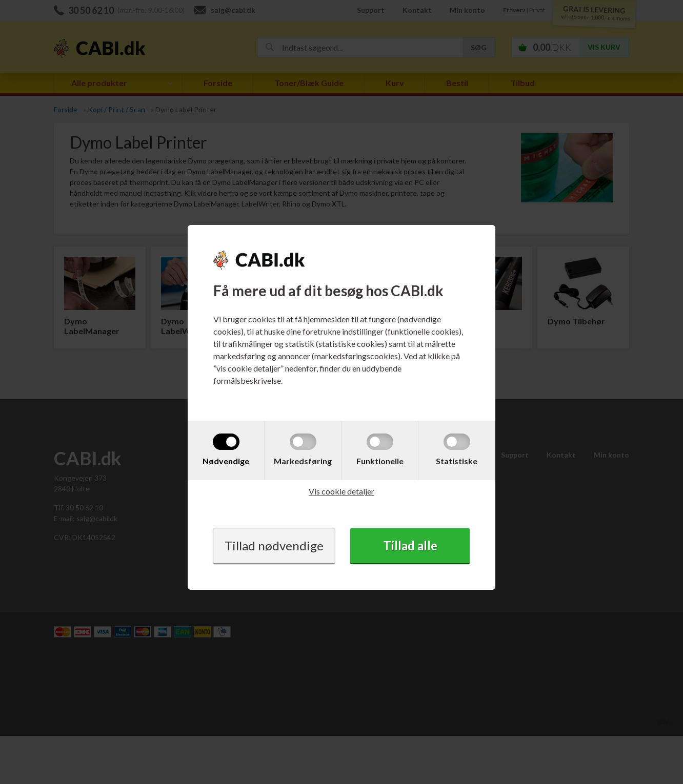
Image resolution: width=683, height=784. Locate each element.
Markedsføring (303, 461)
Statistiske (457, 461)
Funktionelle (380, 461)
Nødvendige (226, 461)
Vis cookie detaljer (341, 491)
